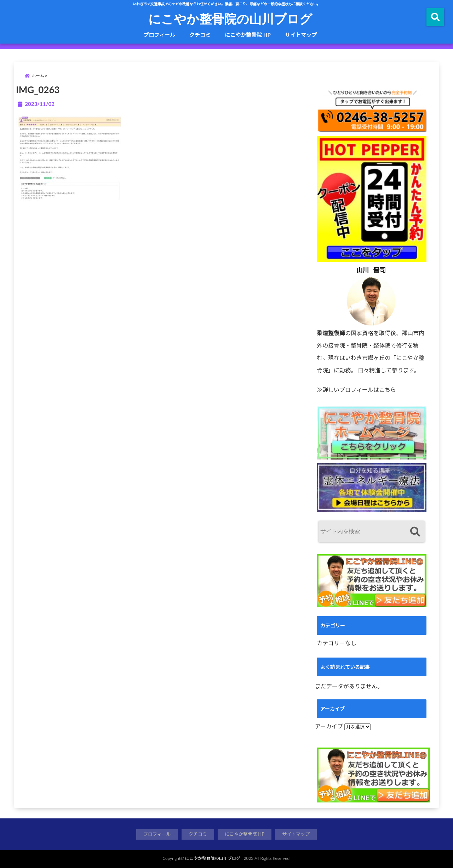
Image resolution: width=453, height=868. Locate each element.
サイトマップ (301, 35)
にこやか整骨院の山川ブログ (230, 18)
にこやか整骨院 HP (248, 35)
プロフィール (159, 35)
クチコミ (200, 35)
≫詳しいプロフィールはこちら (356, 390)
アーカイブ (329, 726)
